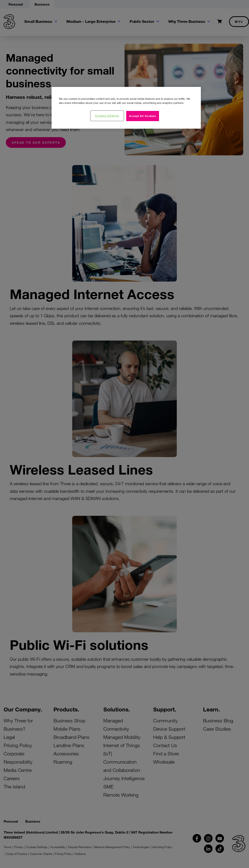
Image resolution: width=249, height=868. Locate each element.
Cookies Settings (107, 116)
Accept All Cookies (142, 116)
